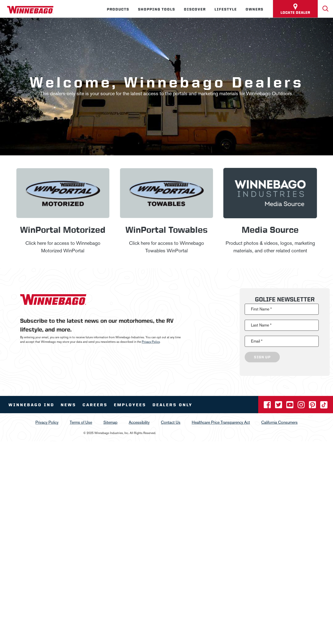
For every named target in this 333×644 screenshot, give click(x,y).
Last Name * (261, 325)
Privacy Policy (151, 342)
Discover (195, 9)
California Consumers (279, 422)
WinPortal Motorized (63, 229)
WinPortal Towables (166, 229)
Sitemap (110, 422)
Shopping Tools (157, 9)
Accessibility (139, 422)
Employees (130, 405)
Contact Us (171, 422)
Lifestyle (226, 9)
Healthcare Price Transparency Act (221, 422)
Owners (255, 9)
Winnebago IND (31, 405)
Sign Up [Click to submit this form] (262, 357)
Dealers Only (173, 405)
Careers (95, 405)
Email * (257, 341)
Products (118, 9)
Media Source (270, 229)
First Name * (261, 309)
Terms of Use (81, 422)
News (69, 405)
